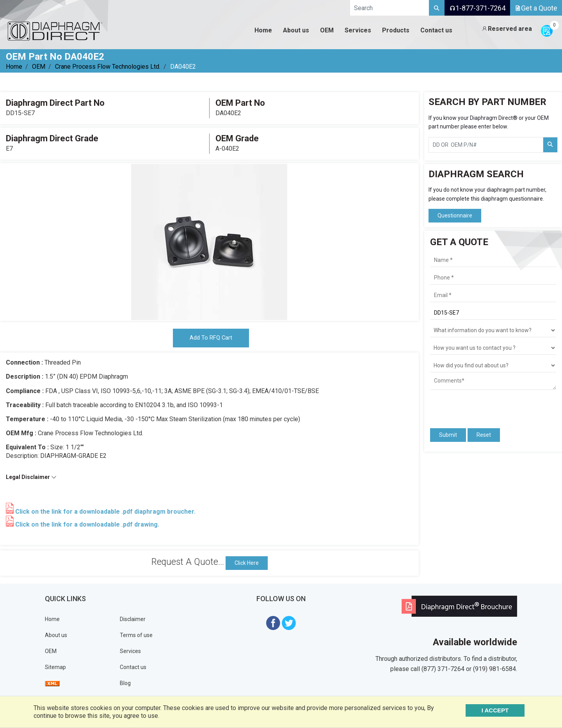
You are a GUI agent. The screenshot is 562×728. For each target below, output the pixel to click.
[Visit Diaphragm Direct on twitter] (289, 624)
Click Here (247, 565)
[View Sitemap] (52, 685)
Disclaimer (133, 621)
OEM (39, 67)
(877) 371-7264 (443, 670)
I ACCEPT (505, 710)
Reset (484, 435)
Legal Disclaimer (31, 479)
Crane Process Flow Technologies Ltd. (108, 67)
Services (130, 653)
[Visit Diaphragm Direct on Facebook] (273, 624)
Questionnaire (455, 215)
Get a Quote (536, 8)
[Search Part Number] (550, 145)
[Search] (437, 8)
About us (56, 637)
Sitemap (55, 669)
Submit (448, 435)
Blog (125, 685)
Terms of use (136, 637)
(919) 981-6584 (494, 670)
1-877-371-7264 (477, 8)
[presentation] (476, 406)
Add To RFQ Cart (211, 339)
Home (14, 67)
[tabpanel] (209, 242)
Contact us (133, 669)
